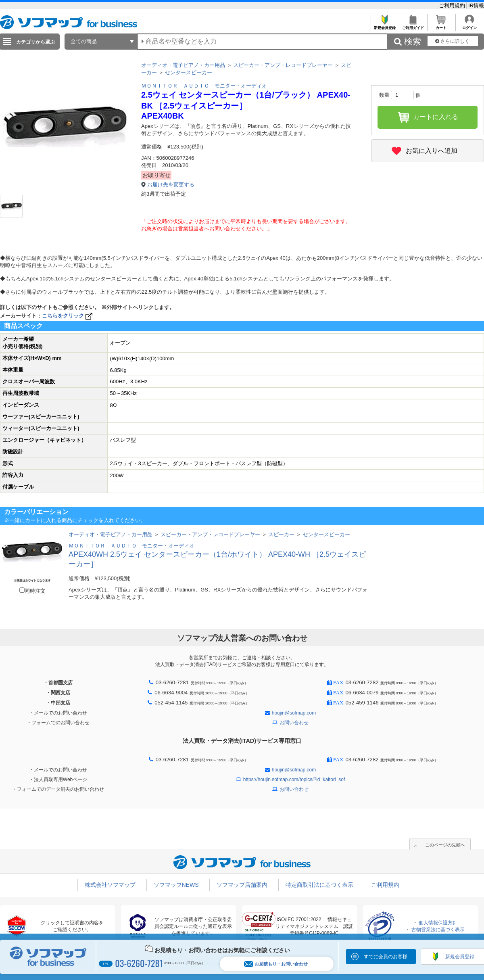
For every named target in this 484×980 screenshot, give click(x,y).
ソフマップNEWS (176, 885)
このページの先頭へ (445, 845)
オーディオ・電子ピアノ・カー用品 (183, 65)
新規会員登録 (385, 26)
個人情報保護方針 (438, 923)
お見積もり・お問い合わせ (276, 964)
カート (441, 26)
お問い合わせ (294, 723)
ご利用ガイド (413, 26)
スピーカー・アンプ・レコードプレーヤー (283, 65)
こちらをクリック (68, 316)
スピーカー (281, 534)
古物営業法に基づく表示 (438, 930)
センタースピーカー (189, 72)
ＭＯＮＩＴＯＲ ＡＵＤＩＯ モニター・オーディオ (204, 86)
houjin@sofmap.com (294, 713)
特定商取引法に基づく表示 (319, 885)
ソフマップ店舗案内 (242, 885)
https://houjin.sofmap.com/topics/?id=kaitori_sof (294, 779)
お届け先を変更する (171, 185)
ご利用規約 (453, 5)
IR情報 (476, 5)
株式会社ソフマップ (110, 885)
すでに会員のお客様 (386, 957)
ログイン (469, 26)
